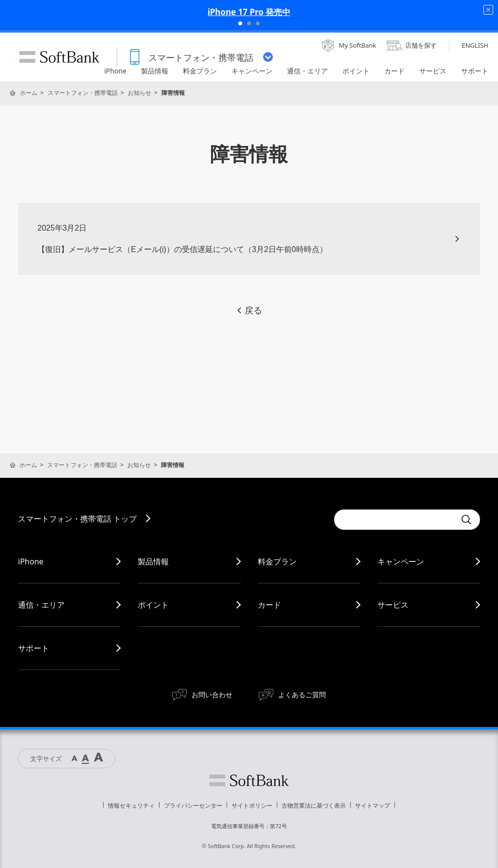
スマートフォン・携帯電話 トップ (77, 519)
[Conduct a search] (395, 520)
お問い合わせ (212, 695)
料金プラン (277, 561)
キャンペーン (401, 561)
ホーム (29, 93)
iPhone (31, 561)
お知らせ (140, 93)
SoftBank (59, 57)
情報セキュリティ (131, 805)
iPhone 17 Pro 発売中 (249, 12)
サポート (34, 648)
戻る (249, 310)
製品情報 (153, 561)
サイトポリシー (252, 805)
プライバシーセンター (193, 805)
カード (269, 605)
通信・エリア (41, 605)
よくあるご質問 (302, 695)
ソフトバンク (249, 780)
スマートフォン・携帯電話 (83, 93)
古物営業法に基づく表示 (314, 805)
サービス (393, 605)
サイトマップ (373, 805)
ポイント (153, 605)
